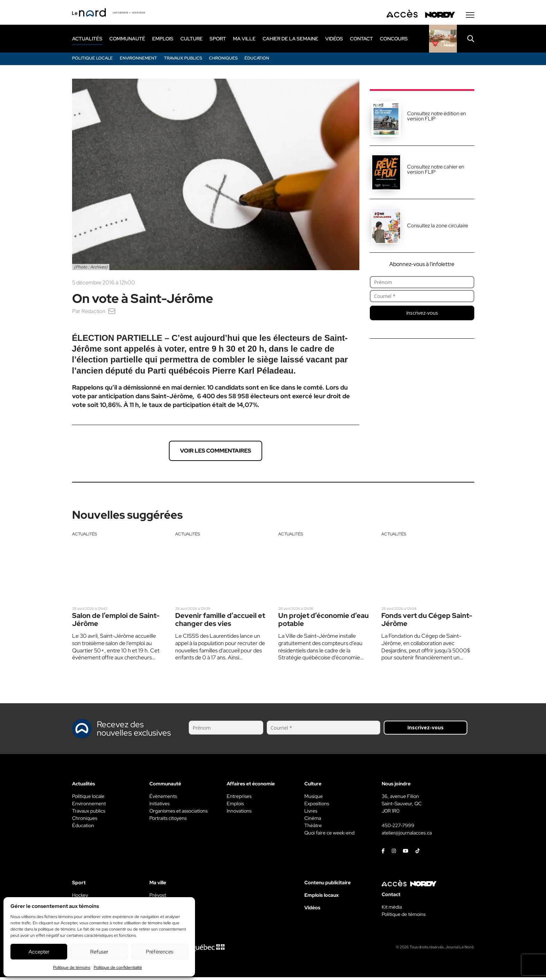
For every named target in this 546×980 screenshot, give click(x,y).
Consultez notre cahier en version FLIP (436, 171)
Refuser (99, 952)
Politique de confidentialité (118, 967)
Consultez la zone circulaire (438, 228)
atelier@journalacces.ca (407, 836)
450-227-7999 (398, 828)
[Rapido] (443, 41)
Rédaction (94, 313)
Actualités (84, 536)
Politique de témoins (72, 967)
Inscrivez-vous (422, 315)
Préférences (160, 952)
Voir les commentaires (216, 453)
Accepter (39, 952)
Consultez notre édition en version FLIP (436, 118)
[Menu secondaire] (470, 17)
